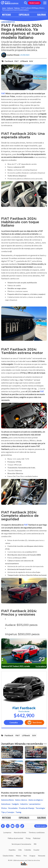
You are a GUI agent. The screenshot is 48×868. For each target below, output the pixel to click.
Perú (25, 856)
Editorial (10, 8)
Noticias (17, 8)
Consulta (14, 722)
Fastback (9, 61)
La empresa (7, 832)
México (18, 856)
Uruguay (32, 856)
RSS (35, 844)
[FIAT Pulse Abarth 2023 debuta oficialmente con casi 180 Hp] (12, 767)
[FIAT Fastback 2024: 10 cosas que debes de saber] (36, 752)
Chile (20, 850)
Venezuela (42, 856)
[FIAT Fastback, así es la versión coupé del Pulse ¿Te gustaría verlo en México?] (12, 782)
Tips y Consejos (8, 812)
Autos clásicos (21, 800)
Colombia (28, 850)
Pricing (28, 838)
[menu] (45, 3)
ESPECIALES (24, 15)
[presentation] (24, 651)
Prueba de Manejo (27, 808)
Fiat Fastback (24, 708)
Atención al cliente (20, 832)
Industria (24, 804)
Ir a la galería (41, 666)
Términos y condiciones (37, 832)
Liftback (24, 61)
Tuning (18, 812)
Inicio (4, 8)
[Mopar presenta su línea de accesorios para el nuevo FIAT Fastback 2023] (36, 767)
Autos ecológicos (36, 800)
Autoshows (6, 804)
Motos (4, 808)
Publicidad (37, 838)
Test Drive (35, 722)
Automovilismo (8, 800)
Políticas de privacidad (15, 838)
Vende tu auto (34, 3)
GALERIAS (41, 15)
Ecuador (36, 850)
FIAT (17, 61)
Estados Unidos (8, 856)
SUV (31, 61)
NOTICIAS (6, 15)
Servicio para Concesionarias (21, 844)
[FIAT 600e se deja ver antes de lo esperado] (12, 752)
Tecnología (40, 808)
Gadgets (15, 804)
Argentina (12, 850)
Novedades (13, 808)
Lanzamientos (8, 22)
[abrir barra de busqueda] (26, 3)
